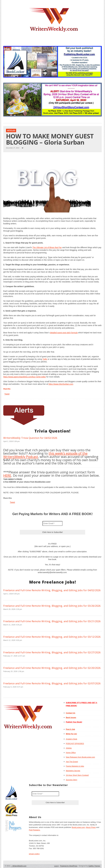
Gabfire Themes (94, 866)
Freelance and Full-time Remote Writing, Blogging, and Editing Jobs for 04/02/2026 (52, 590)
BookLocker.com (78, 827)
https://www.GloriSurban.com (61, 384)
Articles (11, 130)
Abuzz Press (91, 827)
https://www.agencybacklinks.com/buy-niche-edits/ (25, 377)
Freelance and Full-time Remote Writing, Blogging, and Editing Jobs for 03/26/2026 (52, 606)
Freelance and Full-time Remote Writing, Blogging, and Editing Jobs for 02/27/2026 (52, 652)
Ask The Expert (72, 762)
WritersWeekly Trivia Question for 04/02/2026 (30, 438)
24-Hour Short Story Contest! (77, 775)
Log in (56, 866)
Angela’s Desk (72, 739)
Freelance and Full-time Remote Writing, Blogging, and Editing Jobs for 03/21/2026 (52, 621)
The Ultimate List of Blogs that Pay (47, 247)
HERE (7, 475)
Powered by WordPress (69, 866)
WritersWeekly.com (19, 866)
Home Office (71, 753)
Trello (45, 359)
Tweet (7, 394)
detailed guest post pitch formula (64, 333)
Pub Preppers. (35, 830)
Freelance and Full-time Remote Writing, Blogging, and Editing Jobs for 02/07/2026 (52, 683)
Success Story (72, 780)
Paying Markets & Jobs (75, 766)
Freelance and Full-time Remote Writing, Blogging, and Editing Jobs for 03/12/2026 (52, 637)
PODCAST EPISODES (75, 744)
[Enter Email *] (52, 523)
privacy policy (34, 854)
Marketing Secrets (73, 771)
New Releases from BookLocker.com (80, 757)
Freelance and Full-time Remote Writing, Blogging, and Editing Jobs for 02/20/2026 (52, 668)
